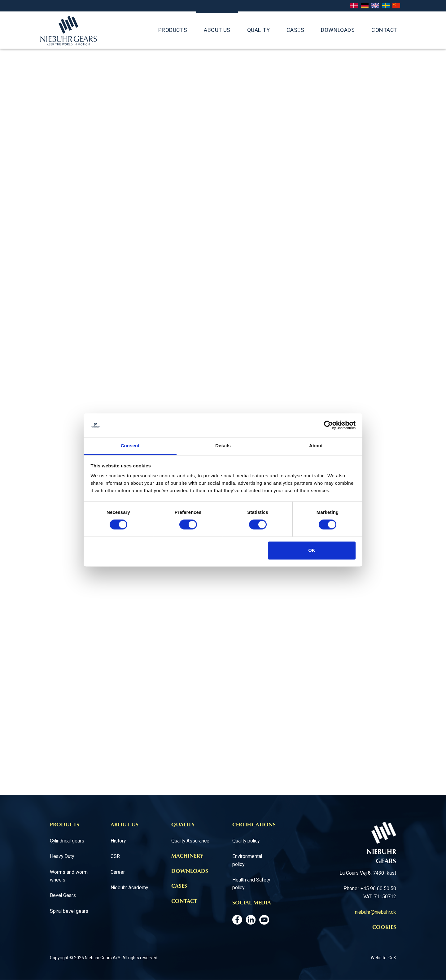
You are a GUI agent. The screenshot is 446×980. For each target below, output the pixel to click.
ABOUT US (217, 30)
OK (312, 550)
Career (118, 872)
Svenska (386, 6)
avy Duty (65, 856)
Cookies (384, 928)
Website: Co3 (383, 958)
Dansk (354, 6)
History (118, 841)
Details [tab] (223, 446)
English (375, 6)
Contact (384, 30)
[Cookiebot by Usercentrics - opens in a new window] (328, 425)
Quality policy (246, 841)
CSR (115, 856)
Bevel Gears (63, 895)
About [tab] (316, 446)
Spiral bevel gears (69, 911)
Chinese (396, 6)
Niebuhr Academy (129, 888)
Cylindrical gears (67, 841)
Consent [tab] (130, 446)
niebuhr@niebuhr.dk (376, 912)
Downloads (338, 30)
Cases (295, 30)
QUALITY (258, 30)
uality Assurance (192, 841)
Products (173, 30)
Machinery (187, 856)
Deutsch (365, 6)
